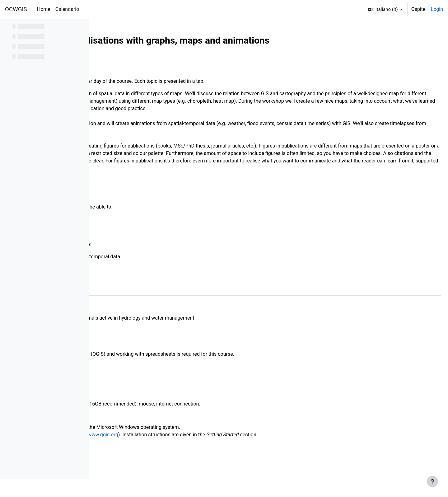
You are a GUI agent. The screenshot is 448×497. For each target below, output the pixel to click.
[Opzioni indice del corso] (81, 28)
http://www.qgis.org (190, 450)
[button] (385, 9)
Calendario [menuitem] (67, 9)
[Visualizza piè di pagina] (432, 481)
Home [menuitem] (44, 9)
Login (437, 9)
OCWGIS (16, 9)
